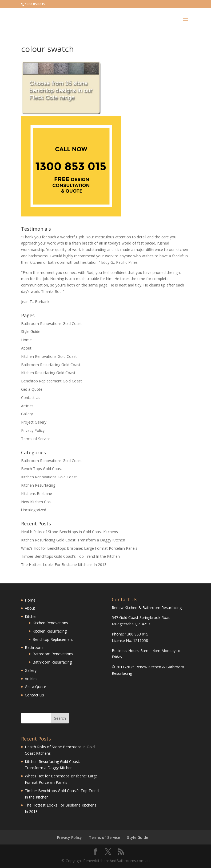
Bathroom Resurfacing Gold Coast (51, 365)
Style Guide (31, 332)
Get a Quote (32, 389)
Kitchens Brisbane (37, 493)
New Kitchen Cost (37, 502)
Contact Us (31, 398)
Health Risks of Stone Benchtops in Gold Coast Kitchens (69, 532)
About (26, 348)
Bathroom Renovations (53, 654)
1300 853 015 (35, 4)
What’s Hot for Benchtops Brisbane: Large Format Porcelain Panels (79, 548)
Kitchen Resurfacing (38, 485)
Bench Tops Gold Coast (42, 469)
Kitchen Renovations (50, 623)
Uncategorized (34, 510)
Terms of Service (36, 439)
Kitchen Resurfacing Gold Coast (48, 373)
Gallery (27, 414)
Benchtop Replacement (53, 639)
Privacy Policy (33, 430)
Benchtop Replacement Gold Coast (51, 381)
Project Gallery (34, 422)
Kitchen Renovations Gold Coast (49, 356)
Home (26, 340)
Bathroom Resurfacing (52, 662)
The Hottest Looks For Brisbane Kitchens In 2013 (64, 565)
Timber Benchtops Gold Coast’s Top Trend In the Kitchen (70, 556)
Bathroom (34, 647)
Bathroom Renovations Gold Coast (51, 323)
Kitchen (31, 616)
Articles (27, 406)
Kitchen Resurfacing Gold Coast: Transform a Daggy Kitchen (73, 540)
